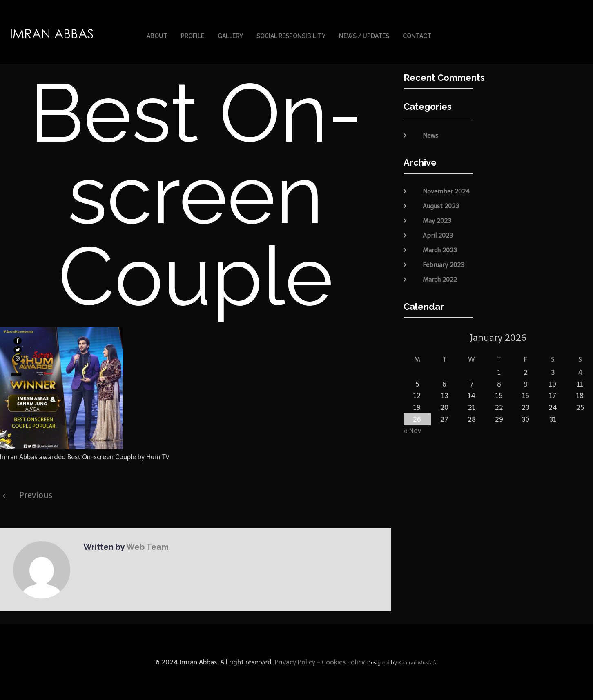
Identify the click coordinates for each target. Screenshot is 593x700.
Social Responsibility (291, 36)
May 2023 (437, 220)
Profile (193, 36)
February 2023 (444, 264)
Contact (417, 36)
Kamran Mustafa (418, 663)
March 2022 (440, 279)
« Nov (412, 431)
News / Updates (364, 36)
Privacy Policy (294, 662)
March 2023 (440, 250)
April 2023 (438, 235)
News (430, 136)
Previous (36, 495)
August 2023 (441, 206)
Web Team (147, 547)
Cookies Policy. (344, 662)
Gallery (230, 36)
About (157, 36)
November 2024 (446, 191)
